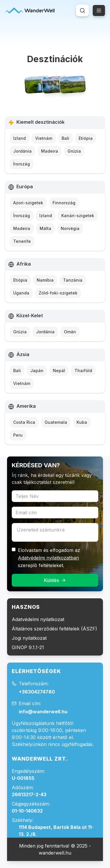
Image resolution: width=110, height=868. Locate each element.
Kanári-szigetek (78, 216)
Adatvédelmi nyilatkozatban (48, 558)
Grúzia (74, 151)
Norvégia (70, 228)
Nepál (59, 371)
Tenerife (22, 241)
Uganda (21, 293)
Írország (22, 164)
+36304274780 (37, 692)
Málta (45, 228)
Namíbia (45, 280)
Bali (65, 138)
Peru (18, 435)
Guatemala (56, 422)
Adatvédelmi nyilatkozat (38, 619)
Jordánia (22, 151)
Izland (20, 138)
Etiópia (86, 138)
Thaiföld (83, 371)
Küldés (55, 580)
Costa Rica (24, 422)
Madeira (50, 151)
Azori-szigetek (28, 203)
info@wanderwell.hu (43, 712)
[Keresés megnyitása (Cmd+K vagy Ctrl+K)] (82, 11)
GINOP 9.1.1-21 (28, 647)
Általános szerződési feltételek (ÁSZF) (54, 629)
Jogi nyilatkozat (29, 638)
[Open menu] (99, 11)
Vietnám (44, 138)
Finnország (64, 203)
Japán (37, 371)
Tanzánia (73, 280)
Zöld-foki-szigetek (58, 293)
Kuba (82, 422)
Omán (70, 332)
